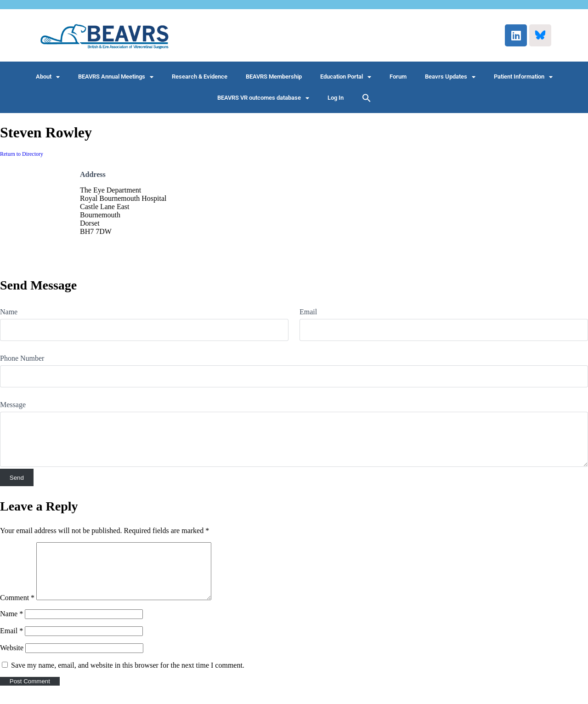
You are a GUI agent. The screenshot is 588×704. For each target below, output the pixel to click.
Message (13, 405)
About (48, 77)
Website (12, 659)
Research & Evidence (200, 77)
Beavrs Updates (450, 77)
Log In (336, 98)
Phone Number (22, 358)
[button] (367, 98)
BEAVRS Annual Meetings (116, 77)
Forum (398, 77)
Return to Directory (22, 154)
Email (308, 312)
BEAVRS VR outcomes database (263, 98)
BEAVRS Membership (274, 77)
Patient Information (523, 77)
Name (9, 312)
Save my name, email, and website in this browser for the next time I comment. (128, 676)
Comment (17, 609)
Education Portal (346, 77)
